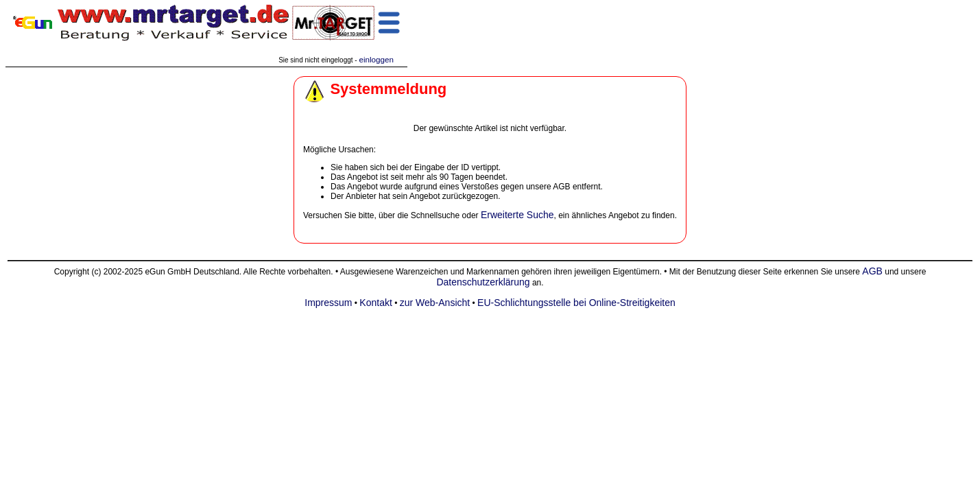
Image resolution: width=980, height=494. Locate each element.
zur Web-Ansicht (435, 303)
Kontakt (375, 303)
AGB (872, 271)
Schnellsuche (435, 215)
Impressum (328, 303)
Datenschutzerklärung (483, 282)
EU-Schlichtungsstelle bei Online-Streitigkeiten (576, 303)
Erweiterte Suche (517, 215)
